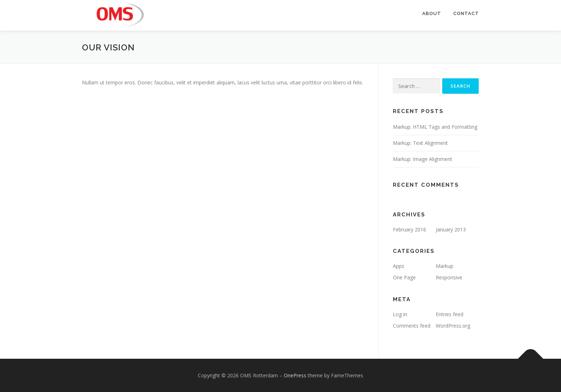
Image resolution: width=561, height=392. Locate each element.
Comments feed (412, 326)
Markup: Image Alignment (423, 159)
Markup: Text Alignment (420, 143)
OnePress (295, 375)
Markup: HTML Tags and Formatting (435, 127)
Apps (399, 266)
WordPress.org (453, 326)
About (432, 13)
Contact (466, 13)
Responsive (449, 277)
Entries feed (450, 314)
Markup (445, 266)
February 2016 (409, 229)
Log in (400, 314)
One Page (404, 277)
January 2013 (451, 229)
